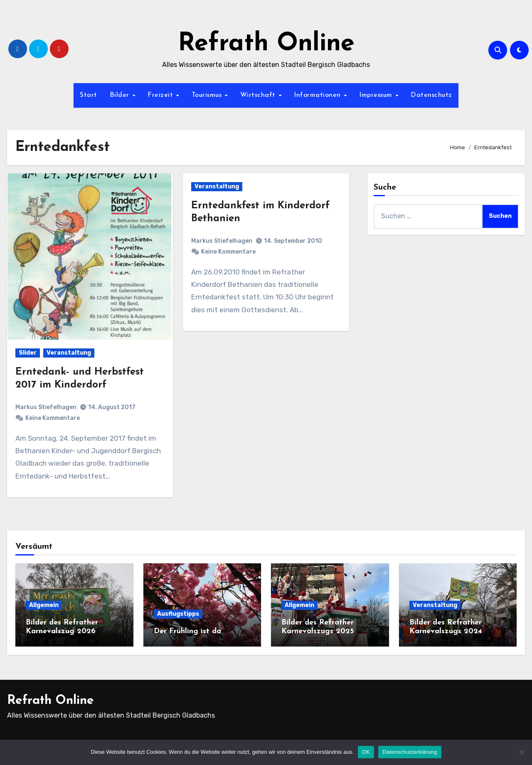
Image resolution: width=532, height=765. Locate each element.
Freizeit (161, 95)
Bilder (121, 95)
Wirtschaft (259, 95)
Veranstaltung (69, 353)
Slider (28, 353)
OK (366, 752)
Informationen (318, 95)
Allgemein (44, 605)
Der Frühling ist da (187, 631)
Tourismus (208, 95)
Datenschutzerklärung (410, 752)
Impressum (377, 95)
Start (89, 95)
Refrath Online (266, 44)
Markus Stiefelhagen (46, 407)
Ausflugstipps (178, 614)
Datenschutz (431, 95)
